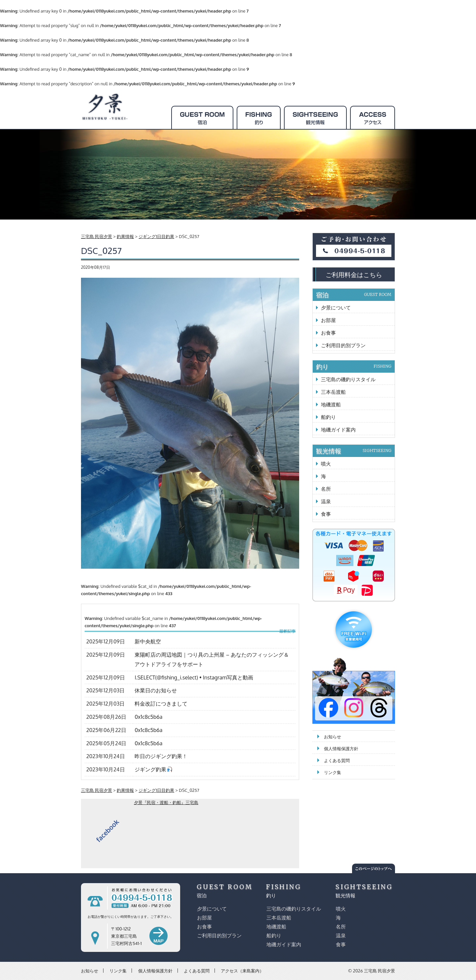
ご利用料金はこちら (354, 274)
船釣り (328, 417)
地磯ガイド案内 (338, 430)
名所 (326, 489)
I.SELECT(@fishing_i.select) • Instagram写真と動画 (194, 677)
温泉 (326, 501)
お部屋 (328, 320)
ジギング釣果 (153, 769)
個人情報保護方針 (341, 749)
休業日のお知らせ (156, 690)
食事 (326, 514)
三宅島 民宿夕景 (379, 971)
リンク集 (333, 772)
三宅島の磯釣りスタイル (348, 379)
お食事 (328, 333)
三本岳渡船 (333, 392)
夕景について (336, 308)
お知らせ (333, 737)
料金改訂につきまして (161, 704)
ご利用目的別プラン (343, 345)
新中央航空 (148, 641)
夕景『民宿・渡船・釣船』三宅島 (166, 802)
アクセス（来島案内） (242, 970)
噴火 (326, 464)
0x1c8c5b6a (148, 717)
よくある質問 (337, 760)
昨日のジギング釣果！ (161, 756)
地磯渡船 (331, 405)
